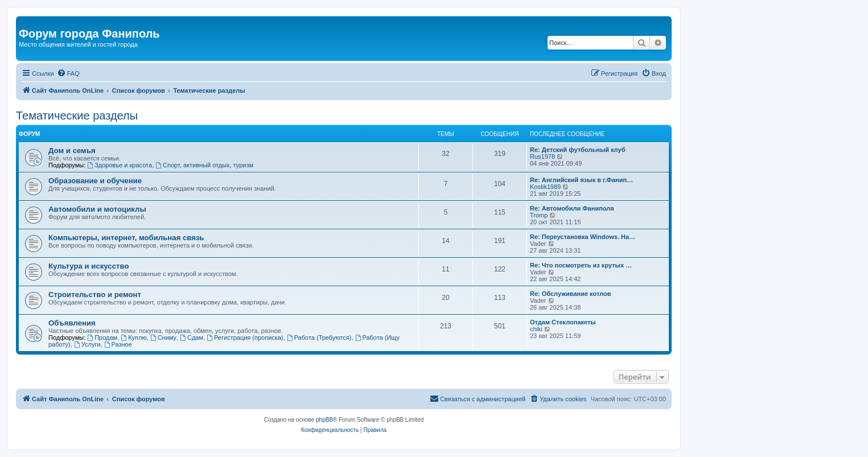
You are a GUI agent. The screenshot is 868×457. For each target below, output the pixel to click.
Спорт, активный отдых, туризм (204, 165)
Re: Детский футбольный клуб (578, 150)
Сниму (163, 337)
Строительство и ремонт (95, 295)
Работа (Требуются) (319, 337)
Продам (102, 337)
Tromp (539, 215)
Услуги (87, 344)
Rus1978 (542, 157)
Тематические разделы (77, 116)
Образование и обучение (95, 181)
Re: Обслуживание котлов (570, 294)
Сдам (192, 337)
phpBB (324, 420)
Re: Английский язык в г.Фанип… (581, 180)
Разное (118, 344)
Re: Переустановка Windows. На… (583, 237)
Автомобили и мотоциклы (97, 209)
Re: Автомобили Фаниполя (572, 208)
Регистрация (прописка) (245, 337)
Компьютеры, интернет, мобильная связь (126, 238)
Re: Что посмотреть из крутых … (581, 265)
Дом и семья (72, 151)
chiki (536, 329)
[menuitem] (68, 73)
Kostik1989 (545, 187)
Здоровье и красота (120, 165)
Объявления (72, 323)
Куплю (133, 337)
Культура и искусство (89, 266)
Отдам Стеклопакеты (563, 322)
